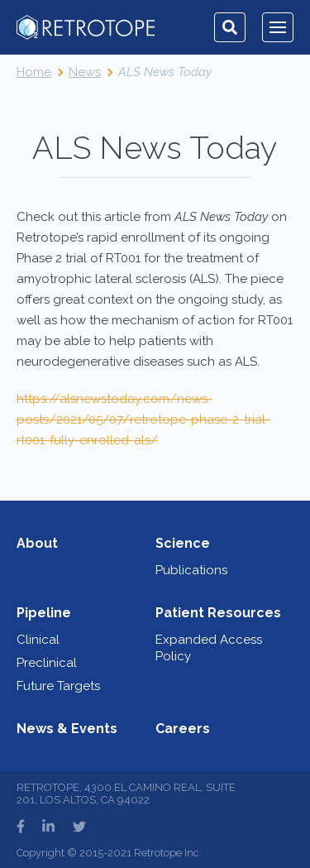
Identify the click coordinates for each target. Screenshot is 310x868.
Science (183, 543)
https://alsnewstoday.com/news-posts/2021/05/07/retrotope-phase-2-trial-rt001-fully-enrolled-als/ (143, 420)
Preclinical (47, 663)
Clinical (38, 640)
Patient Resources (218, 613)
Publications (191, 570)
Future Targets (58, 686)
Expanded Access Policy (209, 648)
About (37, 543)
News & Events (67, 729)
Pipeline (44, 613)
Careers (183, 729)
